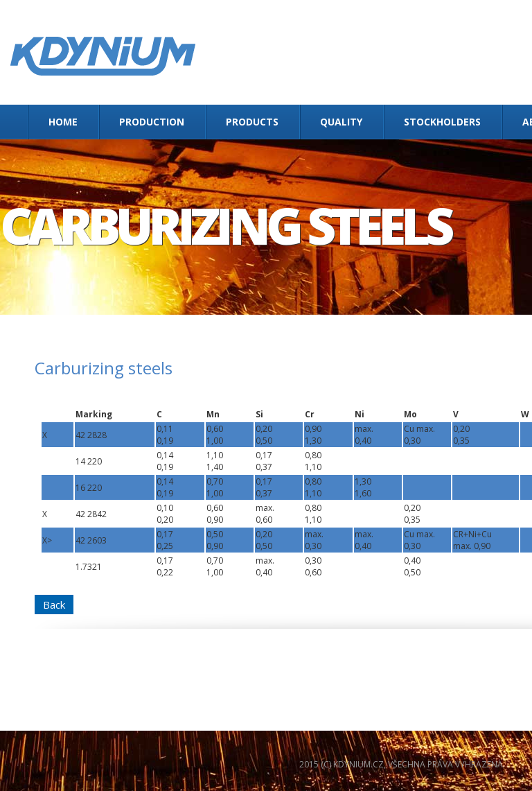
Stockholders (442, 122)
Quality (341, 122)
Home (63, 122)
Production (152, 122)
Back (54, 605)
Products (252, 122)
